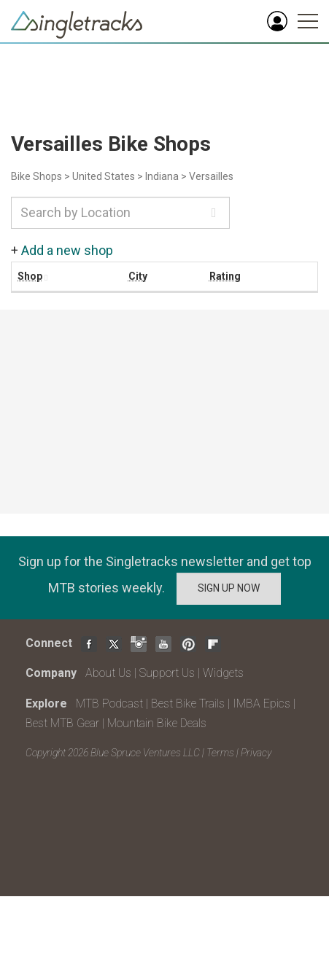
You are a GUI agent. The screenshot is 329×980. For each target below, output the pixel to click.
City (138, 276)
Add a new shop (67, 250)
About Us (108, 673)
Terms (220, 753)
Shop (30, 276)
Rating (225, 276)
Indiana (162, 176)
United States (104, 176)
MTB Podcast (109, 703)
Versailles (211, 176)
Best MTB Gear (62, 723)
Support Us (167, 673)
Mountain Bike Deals (157, 723)
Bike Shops (36, 176)
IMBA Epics (262, 703)
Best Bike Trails (188, 703)
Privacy (256, 753)
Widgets (223, 673)
